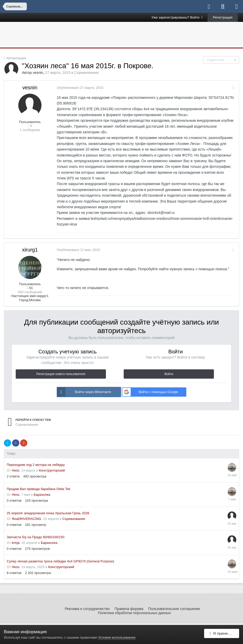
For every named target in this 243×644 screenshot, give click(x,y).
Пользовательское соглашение (174, 609)
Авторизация (16, 58)
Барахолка (42, 495)
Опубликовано (79, 88)
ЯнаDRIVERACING (27, 519)
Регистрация (223, 17)
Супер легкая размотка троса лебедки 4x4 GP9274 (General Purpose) (60, 561)
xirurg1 (30, 250)
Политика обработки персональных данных (134, 613)
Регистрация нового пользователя (61, 374)
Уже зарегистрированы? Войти (177, 17)
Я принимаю (222, 634)
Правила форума (129, 609)
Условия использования (117, 637)
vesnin (38, 73)
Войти (169, 374)
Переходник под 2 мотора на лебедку (36, 465)
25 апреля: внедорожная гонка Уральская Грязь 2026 (48, 513)
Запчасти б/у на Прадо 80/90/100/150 (36, 537)
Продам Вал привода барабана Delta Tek (39, 489)
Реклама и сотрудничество (87, 609)
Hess (16, 470)
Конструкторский (52, 470)
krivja (16, 543)
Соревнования (86, 73)
